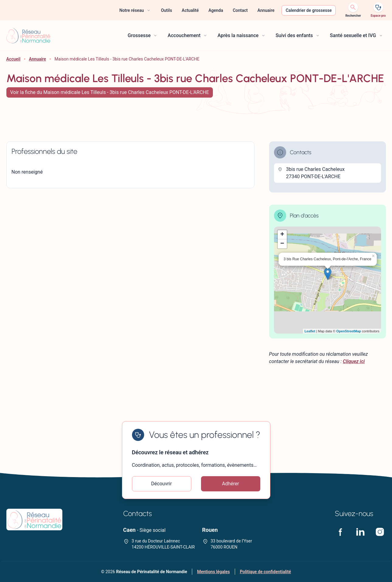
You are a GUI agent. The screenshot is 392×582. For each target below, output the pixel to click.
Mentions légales (213, 572)
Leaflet (310, 331)
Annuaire (37, 59)
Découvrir (161, 484)
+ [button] (282, 235)
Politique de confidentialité (265, 572)
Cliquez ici (354, 361)
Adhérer (231, 484)
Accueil (14, 59)
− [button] (282, 244)
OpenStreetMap (349, 331)
